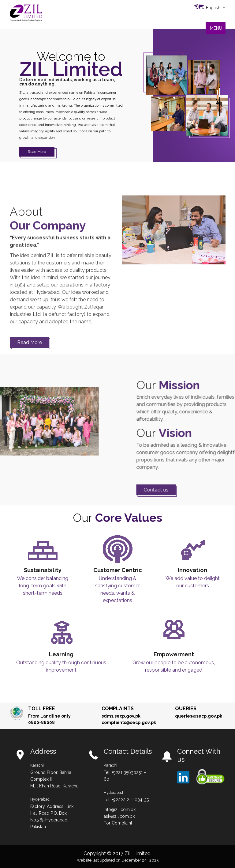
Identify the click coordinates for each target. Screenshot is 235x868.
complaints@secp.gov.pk (129, 722)
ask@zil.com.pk (119, 816)
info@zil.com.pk (120, 809)
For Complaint (118, 823)
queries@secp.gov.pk (199, 716)
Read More (37, 152)
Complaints (118, 709)
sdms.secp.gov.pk (121, 716)
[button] (216, 28)
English (214, 8)
